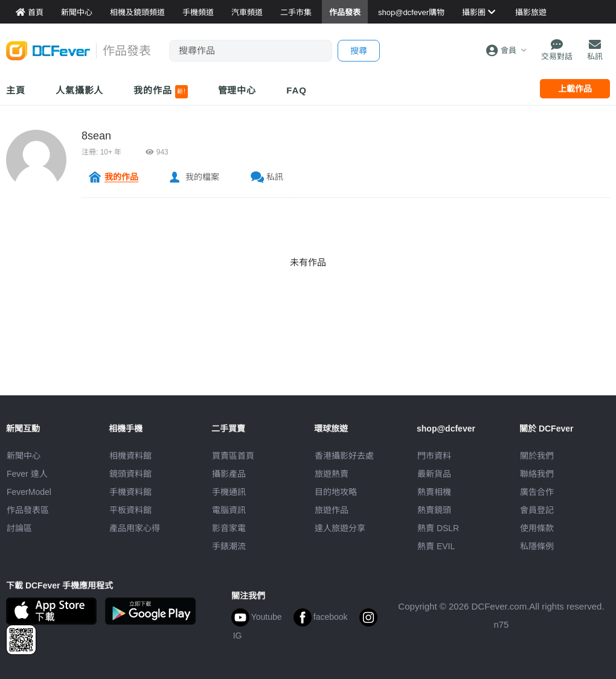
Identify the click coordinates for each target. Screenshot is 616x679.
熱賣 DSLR (438, 528)
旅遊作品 (332, 510)
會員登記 (537, 510)
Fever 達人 (27, 474)
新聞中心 (24, 456)
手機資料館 (130, 492)
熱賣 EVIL (436, 546)
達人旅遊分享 (340, 528)
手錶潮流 (229, 546)
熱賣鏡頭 (434, 510)
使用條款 (537, 528)
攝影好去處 (344, 456)
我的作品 (160, 92)
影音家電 (229, 528)
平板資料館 (130, 510)
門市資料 (434, 456)
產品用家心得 (135, 528)
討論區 (19, 528)
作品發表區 (28, 510)
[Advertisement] (308, 368)
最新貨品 (434, 474)
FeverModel (29, 492)
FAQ (297, 90)
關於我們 (537, 456)
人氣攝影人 (80, 90)
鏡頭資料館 (130, 474)
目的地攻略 (336, 492)
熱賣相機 (434, 492)
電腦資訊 (229, 510)
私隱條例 (537, 546)
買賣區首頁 (233, 456)
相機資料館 (130, 456)
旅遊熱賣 (332, 474)
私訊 (275, 177)
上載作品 (575, 89)
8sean (96, 136)
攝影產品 (229, 474)
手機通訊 (229, 492)
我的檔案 (202, 177)
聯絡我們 (537, 474)
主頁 (16, 90)
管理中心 (237, 90)
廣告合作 (537, 492)
